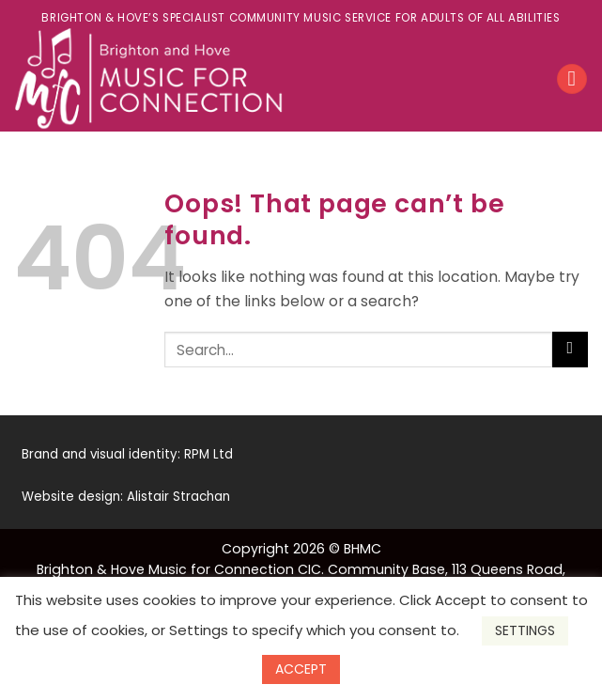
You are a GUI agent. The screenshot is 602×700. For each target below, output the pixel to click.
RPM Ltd (208, 454)
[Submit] (570, 350)
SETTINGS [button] (525, 630)
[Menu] (571, 79)
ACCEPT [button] (301, 669)
